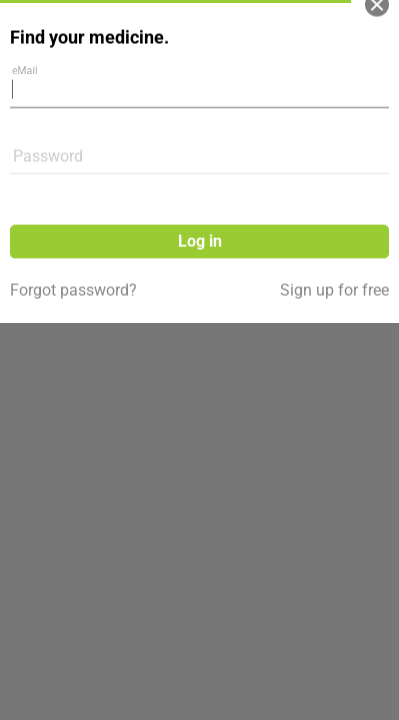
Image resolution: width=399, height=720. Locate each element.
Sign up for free (334, 237)
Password (48, 103)
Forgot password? (73, 237)
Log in (200, 188)
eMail (30, 30)
